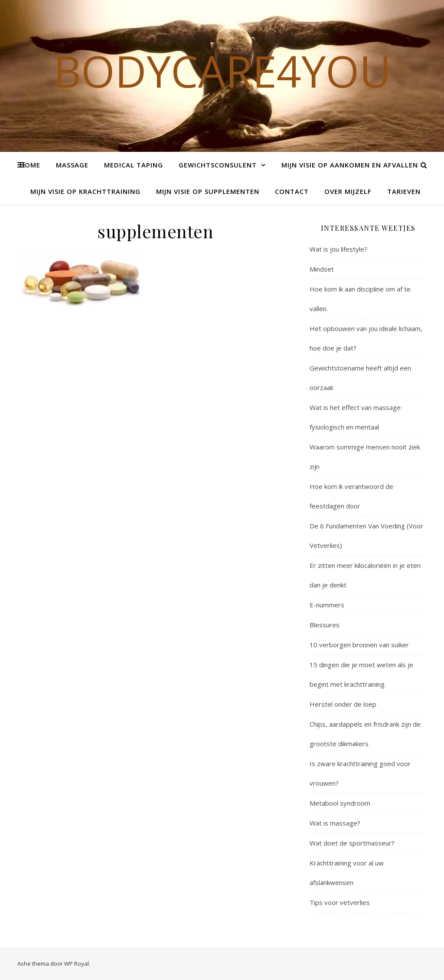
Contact (292, 191)
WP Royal (77, 964)
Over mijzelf (348, 191)
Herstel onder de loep (343, 704)
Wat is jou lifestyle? (338, 249)
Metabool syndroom (340, 803)
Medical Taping (134, 165)
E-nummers (327, 605)
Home (30, 165)
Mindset (322, 269)
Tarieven (404, 191)
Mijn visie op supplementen (208, 191)
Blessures (325, 625)
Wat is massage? (335, 823)
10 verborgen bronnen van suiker (359, 645)
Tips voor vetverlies (340, 902)
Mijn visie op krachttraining (85, 191)
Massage (72, 165)
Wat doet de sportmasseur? (352, 843)
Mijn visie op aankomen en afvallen (350, 165)
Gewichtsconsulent (218, 165)
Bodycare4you (222, 71)
